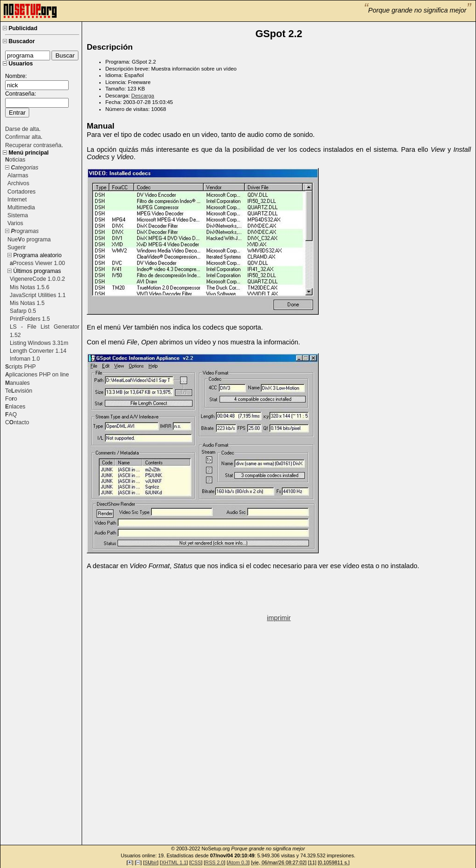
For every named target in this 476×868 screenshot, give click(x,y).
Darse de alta (22, 129)
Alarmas (18, 175)
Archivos (18, 183)
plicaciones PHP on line (37, 375)
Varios (15, 223)
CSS (196, 862)
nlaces (15, 407)
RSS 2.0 (214, 862)
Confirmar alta (23, 137)
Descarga (143, 96)
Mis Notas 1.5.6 (29, 287)
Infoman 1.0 (25, 359)
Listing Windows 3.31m (39, 343)
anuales (17, 383)
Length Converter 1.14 (38, 351)
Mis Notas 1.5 (27, 303)
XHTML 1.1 (174, 862)
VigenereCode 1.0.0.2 (37, 279)
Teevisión (19, 391)
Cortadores (22, 192)
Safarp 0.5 (23, 311)
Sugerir (17, 247)
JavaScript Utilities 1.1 (38, 295)
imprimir (279, 618)
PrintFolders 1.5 (30, 319)
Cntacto (17, 422)
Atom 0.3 (238, 862)
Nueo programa (29, 240)
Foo (11, 399)
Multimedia (21, 207)
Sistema (18, 215)
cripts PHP (20, 367)
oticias (15, 160)
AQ (11, 415)
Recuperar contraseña (33, 145)
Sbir (151, 862)
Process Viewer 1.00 (39, 263)
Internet (17, 200)
